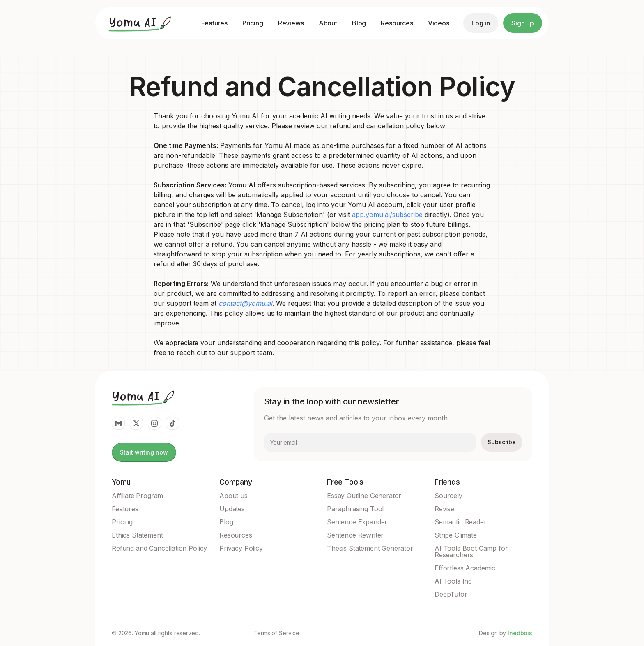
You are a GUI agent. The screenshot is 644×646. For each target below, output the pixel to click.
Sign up (523, 23)
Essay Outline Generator (364, 496)
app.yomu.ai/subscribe (387, 215)
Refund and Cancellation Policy (159, 548)
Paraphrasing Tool (355, 509)
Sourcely (448, 496)
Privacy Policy (241, 548)
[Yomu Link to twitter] (136, 423)
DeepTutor (451, 594)
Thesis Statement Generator (370, 548)
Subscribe (502, 442)
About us (233, 496)
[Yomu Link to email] (118, 423)
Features (214, 23)
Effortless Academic (465, 568)
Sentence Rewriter (355, 535)
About (328, 23)
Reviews (291, 23)
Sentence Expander (357, 522)
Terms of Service (276, 633)
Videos (439, 23)
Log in (481, 23)
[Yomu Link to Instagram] (154, 423)
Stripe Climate (456, 535)
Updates (232, 509)
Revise (444, 509)
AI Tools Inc (453, 581)
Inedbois (520, 633)
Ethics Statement (137, 535)
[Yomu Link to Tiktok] (172, 423)
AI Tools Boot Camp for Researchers (471, 551)
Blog (359, 23)
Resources (397, 23)
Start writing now (144, 452)
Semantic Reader (461, 522)
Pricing (253, 23)
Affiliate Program (137, 496)
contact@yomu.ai (245, 303)
